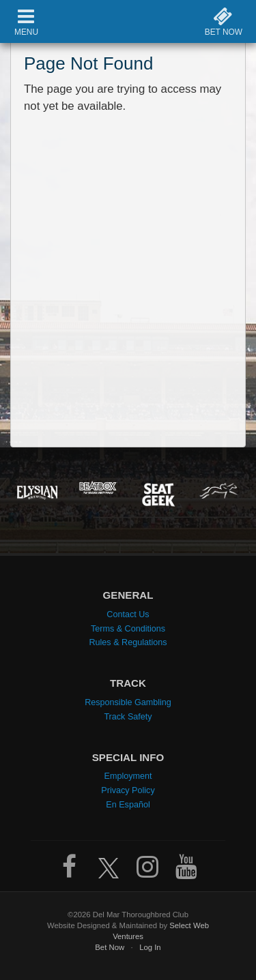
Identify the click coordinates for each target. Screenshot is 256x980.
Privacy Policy (128, 790)
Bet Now (110, 947)
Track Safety (128, 717)
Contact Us (128, 614)
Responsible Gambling (128, 702)
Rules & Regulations (128, 642)
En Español (128, 805)
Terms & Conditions (128, 629)
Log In (150, 947)
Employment (128, 776)
